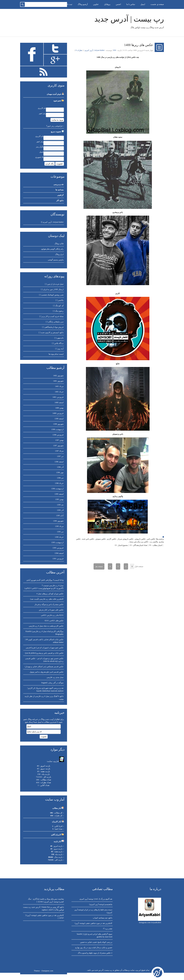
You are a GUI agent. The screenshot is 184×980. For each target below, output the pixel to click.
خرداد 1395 (59, 537)
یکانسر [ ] (60, 300)
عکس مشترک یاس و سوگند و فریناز (49, 604)
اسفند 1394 (59, 553)
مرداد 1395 (59, 526)
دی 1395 (60, 505)
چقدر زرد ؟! (108, 929)
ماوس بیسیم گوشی (56, 260)
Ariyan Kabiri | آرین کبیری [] (52, 222)
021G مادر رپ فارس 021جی (52, 615)
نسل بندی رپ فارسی (55, 677)
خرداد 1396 (59, 483)
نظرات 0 (79, 50)
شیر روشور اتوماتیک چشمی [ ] (51, 295)
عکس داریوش (140, 539)
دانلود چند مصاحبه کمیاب (103, 918)
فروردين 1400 (58, 413)
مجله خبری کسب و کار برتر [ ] (51, 316)
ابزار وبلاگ (59, 254)
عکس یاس (151, 539)
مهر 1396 (60, 472)
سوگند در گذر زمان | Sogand (52, 683)
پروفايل (107, 4)
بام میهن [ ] (59, 338)
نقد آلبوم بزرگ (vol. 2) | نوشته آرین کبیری (96, 899)
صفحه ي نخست (157, 4)
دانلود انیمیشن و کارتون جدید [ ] (51, 333)
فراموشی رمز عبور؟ (54, 126)
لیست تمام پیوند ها (56, 354)
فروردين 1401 (58, 397)
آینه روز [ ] (59, 349)
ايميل (143, 4)
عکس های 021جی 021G (54, 621)
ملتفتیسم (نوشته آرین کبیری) (101, 904)
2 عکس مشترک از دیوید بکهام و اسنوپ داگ (95, 953)
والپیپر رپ (154, 542)
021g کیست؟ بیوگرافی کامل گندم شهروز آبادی (45, 580)
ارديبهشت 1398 (57, 429)
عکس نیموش (101, 539)
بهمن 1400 (59, 408)
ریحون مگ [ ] (58, 311)
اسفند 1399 (59, 419)
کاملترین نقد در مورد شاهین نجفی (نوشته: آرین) (94, 923)
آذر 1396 (60, 467)
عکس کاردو (112, 539)
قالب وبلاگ (59, 244)
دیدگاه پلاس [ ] (58, 343)
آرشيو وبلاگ (83, 4)
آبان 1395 (60, 516)
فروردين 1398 (58, 435)
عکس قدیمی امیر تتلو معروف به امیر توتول (47, 672)
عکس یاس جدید (88, 539)
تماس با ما (131, 4)
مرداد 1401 (59, 386)
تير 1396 (60, 478)
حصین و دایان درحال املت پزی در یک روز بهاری (94, 948)
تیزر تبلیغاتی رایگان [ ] (55, 322)
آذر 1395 (60, 510)
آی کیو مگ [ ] (58, 306)
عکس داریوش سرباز (126, 539)
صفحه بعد (99, 566)
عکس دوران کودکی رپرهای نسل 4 (50, 594)
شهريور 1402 (58, 376)
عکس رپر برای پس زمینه (139, 542)
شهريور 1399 (58, 424)
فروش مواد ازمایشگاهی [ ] (53, 327)
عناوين (96, 4)
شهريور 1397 (58, 446)
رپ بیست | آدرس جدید (129, 19)
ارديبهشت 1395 (57, 542)
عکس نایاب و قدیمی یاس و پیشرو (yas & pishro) (44, 653)
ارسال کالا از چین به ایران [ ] (52, 289)
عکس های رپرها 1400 (139, 45)
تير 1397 (60, 456)
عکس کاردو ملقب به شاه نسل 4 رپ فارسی (46, 626)
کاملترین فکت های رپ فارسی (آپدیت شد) (47, 599)
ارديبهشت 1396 (57, 489)
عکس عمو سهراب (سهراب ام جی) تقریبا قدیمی (45, 648)
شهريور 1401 (58, 381)
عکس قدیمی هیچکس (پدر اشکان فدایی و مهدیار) (44, 667)
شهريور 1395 (58, 521)
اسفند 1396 (59, 462)
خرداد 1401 (59, 392)
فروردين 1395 (58, 548)
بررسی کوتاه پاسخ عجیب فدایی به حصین (96, 942)
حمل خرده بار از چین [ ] (54, 284)
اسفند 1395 (59, 494)
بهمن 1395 (59, 499)
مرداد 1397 (59, 451)
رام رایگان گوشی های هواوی (52, 249)
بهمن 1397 (59, 440)
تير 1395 (60, 532)
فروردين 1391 (58, 559)
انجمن (118, 4)
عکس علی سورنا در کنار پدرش (51, 610)
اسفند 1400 (59, 402)
